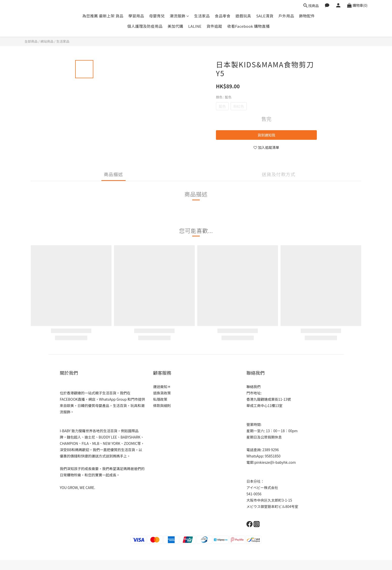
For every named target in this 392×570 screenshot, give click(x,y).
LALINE (195, 26)
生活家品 (202, 16)
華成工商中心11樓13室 (264, 405)
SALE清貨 (265, 16)
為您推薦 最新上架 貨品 (103, 16)
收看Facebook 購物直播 (248, 26)
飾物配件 (307, 16)
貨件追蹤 (214, 26)
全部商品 (31, 41)
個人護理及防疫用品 (145, 26)
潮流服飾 (179, 16)
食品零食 (223, 16)
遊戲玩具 (243, 16)
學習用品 (136, 16)
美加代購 (175, 26)
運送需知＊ (162, 387)
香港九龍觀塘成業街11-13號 (269, 399)
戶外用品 (286, 16)
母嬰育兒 (157, 16)
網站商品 (47, 41)
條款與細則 (162, 405)
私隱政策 (160, 399)
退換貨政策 (162, 393)
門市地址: (254, 393)
